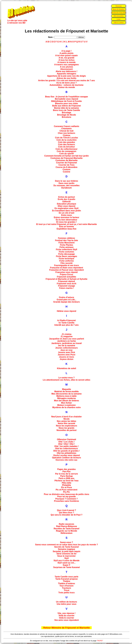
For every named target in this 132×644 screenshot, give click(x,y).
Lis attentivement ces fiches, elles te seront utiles (67, 380)
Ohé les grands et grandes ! (67, 451)
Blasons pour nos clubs (66, 103)
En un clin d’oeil (67, 213)
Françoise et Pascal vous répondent (67, 270)
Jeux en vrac (67, 350)
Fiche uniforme (67, 261)
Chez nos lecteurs (67, 133)
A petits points (67, 53)
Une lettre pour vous (67, 604)
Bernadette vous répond (67, 99)
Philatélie (67, 485)
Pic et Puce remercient (67, 490)
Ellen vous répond (67, 206)
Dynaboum (67, 188)
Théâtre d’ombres (67, 583)
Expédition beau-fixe (67, 229)
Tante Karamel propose (67, 579)
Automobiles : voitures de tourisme (67, 85)
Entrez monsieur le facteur (67, 217)
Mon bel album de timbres (66, 401)
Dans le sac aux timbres (67, 181)
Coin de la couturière (66, 140)
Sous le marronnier (67, 556)
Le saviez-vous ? (67, 378)
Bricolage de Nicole (67, 115)
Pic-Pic (66, 492)
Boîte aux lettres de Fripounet (67, 106)
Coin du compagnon (67, 151)
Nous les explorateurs (66, 426)
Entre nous (67, 215)
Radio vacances (67, 524)
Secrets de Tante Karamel (67, 547)
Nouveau (119, 6)
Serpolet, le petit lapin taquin (67, 551)
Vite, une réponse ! (67, 613)
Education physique (67, 204)
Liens (119, 19)
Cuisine (67, 172)
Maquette (67, 389)
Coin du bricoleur (67, 147)
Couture (66, 169)
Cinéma (67, 135)
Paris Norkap (67, 476)
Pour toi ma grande (67, 497)
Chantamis (67, 129)
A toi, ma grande (67, 58)
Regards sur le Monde (66, 531)
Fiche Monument (66, 243)
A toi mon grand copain (67, 55)
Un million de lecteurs (67, 602)
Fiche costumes (67, 252)
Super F (67, 565)
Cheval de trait (67, 131)
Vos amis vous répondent (67, 620)
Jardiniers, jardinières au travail (66, 343)
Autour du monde (66, 87)
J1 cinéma (66, 334)
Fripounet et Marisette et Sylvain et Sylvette (67, 279)
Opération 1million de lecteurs (66, 458)
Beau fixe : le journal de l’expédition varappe (67, 97)
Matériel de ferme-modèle (67, 391)
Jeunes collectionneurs (67, 348)
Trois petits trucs (67, 593)
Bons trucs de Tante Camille (67, 110)
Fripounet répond (67, 281)
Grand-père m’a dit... (67, 300)
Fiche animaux (66, 247)
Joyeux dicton (67, 359)
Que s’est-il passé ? (67, 510)
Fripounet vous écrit (67, 284)
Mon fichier (66, 403)
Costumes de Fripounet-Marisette (67, 158)
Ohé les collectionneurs (67, 449)
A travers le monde (66, 62)
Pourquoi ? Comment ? (67, 499)
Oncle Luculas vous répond (67, 455)
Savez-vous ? (67, 542)
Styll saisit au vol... (66, 563)
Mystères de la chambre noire (67, 407)
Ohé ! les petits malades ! (67, 446)
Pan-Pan (67, 472)
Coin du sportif (67, 154)
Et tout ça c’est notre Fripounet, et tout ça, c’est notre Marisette (67, 224)
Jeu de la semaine (67, 346)
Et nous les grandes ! (67, 222)
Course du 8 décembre (67, 167)
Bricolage (67, 113)
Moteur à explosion (67, 405)
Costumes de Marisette (66, 160)
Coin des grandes (67, 142)
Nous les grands (67, 428)
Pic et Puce (66, 487)
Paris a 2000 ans (67, 478)
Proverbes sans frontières (66, 501)
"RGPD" (100, 641)
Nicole (67, 419)
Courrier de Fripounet (67, 163)
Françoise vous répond (67, 272)
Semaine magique (67, 549)
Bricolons (67, 117)
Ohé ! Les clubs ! (67, 442)
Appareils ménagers (67, 74)
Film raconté (66, 263)
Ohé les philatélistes (67, 453)
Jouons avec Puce (67, 355)
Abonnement (67, 69)
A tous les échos (67, 60)
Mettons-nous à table (67, 396)
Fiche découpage (67, 254)
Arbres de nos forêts (67, 78)
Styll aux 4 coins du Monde (66, 561)
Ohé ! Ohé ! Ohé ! (67, 444)
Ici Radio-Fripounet (67, 320)
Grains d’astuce (67, 297)
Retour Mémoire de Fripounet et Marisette (66, 628)
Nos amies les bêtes (67, 421)
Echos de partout (67, 197)
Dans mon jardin (66, 183)
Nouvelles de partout (67, 430)
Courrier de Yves (67, 165)
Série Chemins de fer (66, 554)
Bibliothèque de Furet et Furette (67, 101)
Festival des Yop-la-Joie (67, 240)
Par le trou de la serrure (67, 474)
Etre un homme (67, 227)
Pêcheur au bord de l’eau (67, 481)
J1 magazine (66, 336)
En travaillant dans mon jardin (67, 211)
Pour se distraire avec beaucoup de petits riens (66, 494)
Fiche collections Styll (67, 249)
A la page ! (67, 51)
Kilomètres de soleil (66, 368)
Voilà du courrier (67, 616)
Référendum (66, 533)
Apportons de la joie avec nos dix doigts (67, 76)
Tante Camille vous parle (66, 577)
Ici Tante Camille (66, 323)
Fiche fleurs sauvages (66, 256)
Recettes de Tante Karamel (66, 529)
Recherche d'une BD (119, 13)
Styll (67, 558)
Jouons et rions (66, 357)
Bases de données (119, 9)
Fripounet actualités (67, 277)
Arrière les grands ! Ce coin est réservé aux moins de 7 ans (67, 80)
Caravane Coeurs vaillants (67, 126)
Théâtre (67, 581)
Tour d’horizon (67, 586)
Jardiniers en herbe (67, 341)
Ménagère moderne (67, 398)
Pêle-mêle (67, 483)
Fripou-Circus (67, 274)
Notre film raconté (67, 423)
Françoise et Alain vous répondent (67, 268)
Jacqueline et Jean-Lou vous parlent (67, 339)
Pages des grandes (67, 469)
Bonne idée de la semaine (67, 108)
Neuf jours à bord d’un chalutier (67, 417)
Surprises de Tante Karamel (67, 567)
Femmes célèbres (67, 238)
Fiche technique (67, 259)
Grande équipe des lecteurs (67, 302)
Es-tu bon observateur (67, 220)
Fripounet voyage (66, 286)
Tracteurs (67, 588)
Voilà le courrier (67, 618)
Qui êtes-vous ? (67, 513)
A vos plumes (66, 67)
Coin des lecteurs (66, 144)
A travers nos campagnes (67, 65)
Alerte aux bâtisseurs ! (67, 71)
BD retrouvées (119, 16)
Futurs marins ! (67, 288)
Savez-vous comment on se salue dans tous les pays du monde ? (67, 545)
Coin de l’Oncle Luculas (66, 138)
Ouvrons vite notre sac (66, 460)
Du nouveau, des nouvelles (67, 185)
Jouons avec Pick (67, 352)
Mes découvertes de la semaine (66, 394)
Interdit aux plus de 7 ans (67, 325)
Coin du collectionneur (66, 149)
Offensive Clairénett (66, 439)
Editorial (67, 202)
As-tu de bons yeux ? (67, 83)
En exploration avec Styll (66, 208)
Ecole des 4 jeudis (67, 199)
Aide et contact (119, 22)
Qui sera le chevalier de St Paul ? (67, 515)
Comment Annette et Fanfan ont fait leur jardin (67, 156)
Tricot (67, 590)
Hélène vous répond (67, 311)
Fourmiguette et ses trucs (67, 265)
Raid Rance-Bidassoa (67, 526)
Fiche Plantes (66, 245)
